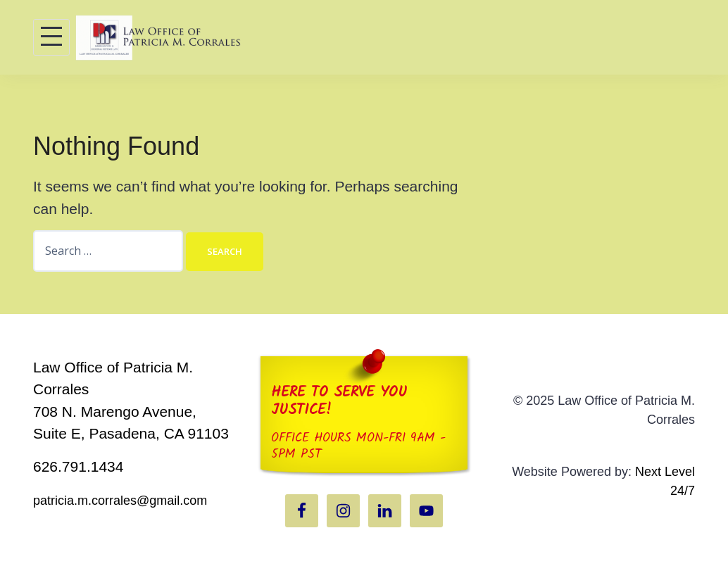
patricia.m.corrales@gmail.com (120, 501)
